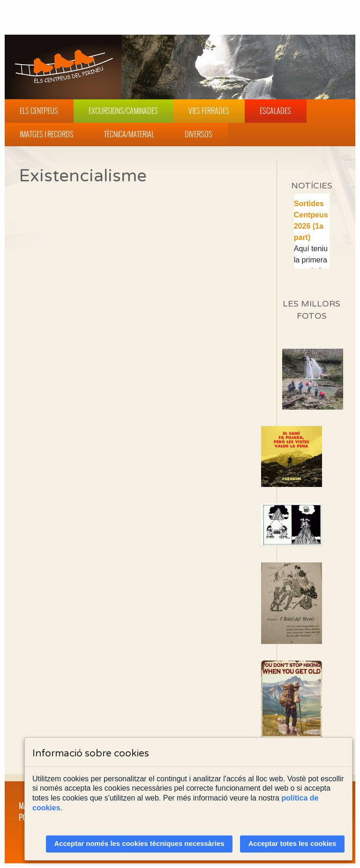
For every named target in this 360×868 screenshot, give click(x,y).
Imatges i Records (47, 134)
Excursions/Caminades (123, 111)
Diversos (199, 134)
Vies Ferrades (209, 111)
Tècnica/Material (129, 134)
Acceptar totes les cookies (292, 844)
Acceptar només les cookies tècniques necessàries (139, 844)
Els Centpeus (39, 111)
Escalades (275, 111)
